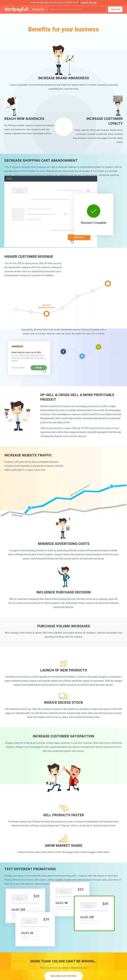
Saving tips (38, 9)
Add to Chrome (89, 2)
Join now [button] (115, 9)
